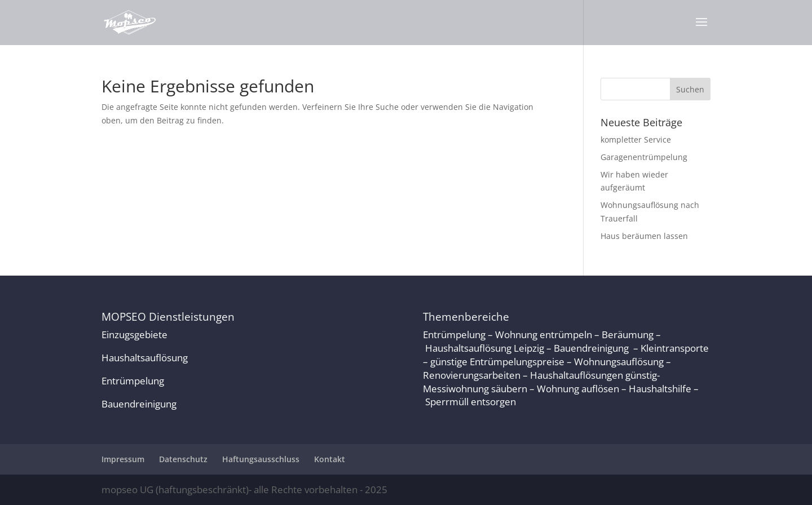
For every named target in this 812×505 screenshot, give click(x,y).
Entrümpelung (133, 381)
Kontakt (330, 459)
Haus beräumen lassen (644, 236)
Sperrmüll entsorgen (471, 402)
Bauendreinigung (139, 404)
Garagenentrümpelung (644, 157)
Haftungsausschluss (261, 459)
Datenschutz (183, 459)
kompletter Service (636, 139)
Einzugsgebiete (134, 335)
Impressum (123, 459)
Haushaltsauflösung (145, 358)
